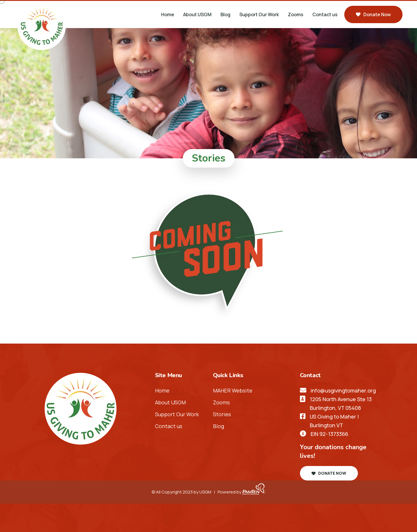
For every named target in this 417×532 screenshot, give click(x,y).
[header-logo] (42, 25)
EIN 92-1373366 (329, 434)
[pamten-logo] (254, 492)
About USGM (197, 14)
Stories (222, 414)
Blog (225, 14)
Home (168, 14)
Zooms (296, 14)
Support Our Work (259, 14)
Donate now (373, 14)
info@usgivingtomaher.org (343, 390)
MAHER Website (233, 390)
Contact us (325, 14)
